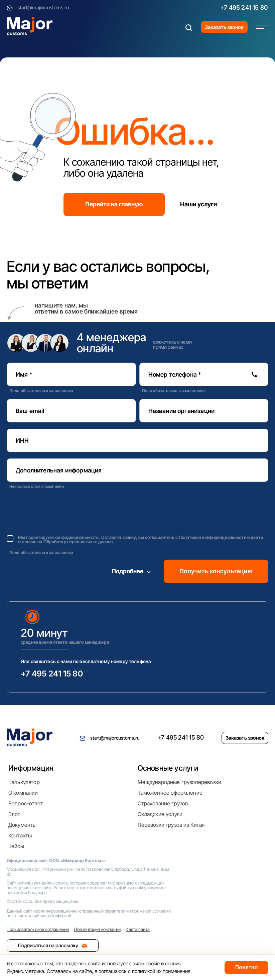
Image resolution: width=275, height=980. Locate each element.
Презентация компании (97, 929)
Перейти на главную (114, 204)
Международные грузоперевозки (179, 782)
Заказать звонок (224, 27)
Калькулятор (24, 782)
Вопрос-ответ (26, 803)
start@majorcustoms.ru (43, 8)
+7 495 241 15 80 (244, 8)
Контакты (20, 835)
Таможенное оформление (170, 793)
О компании (23, 793)
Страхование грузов (163, 803)
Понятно (247, 967)
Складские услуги (160, 814)
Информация (31, 768)
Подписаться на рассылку (53, 945)
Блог (14, 814)
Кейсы (16, 846)
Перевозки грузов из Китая (171, 825)
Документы (22, 825)
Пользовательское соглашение (38, 929)
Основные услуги (168, 768)
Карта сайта (137, 929)
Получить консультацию (216, 571)
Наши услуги (198, 204)
